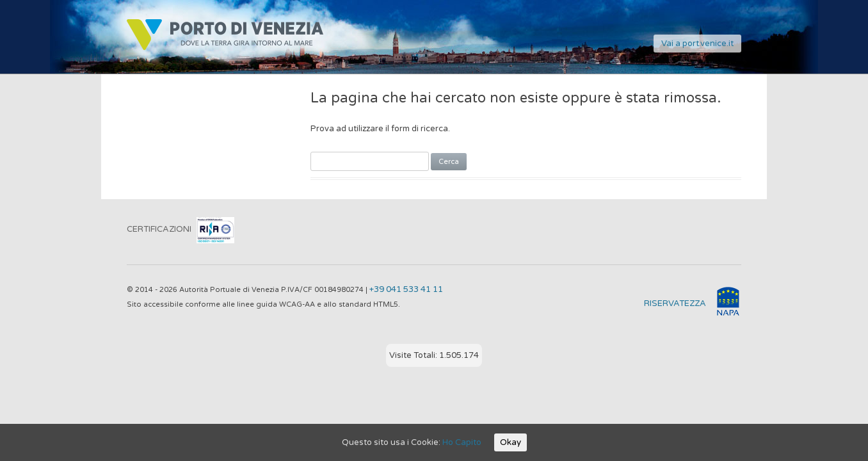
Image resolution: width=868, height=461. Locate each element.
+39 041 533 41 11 (406, 289)
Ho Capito (462, 442)
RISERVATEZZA (675, 303)
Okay (510, 442)
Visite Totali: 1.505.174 (434, 355)
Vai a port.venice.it (697, 44)
